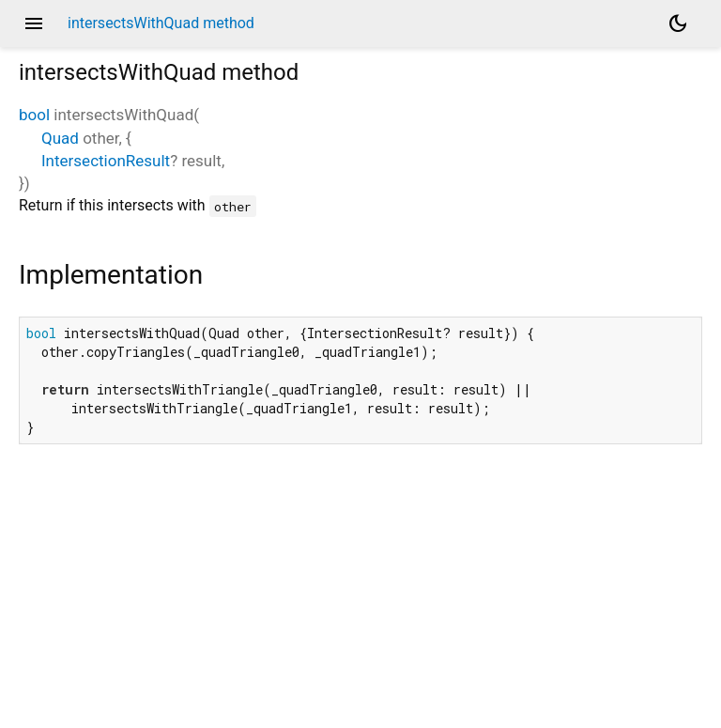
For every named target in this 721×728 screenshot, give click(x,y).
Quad (60, 138)
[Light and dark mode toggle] (678, 23)
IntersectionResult (106, 161)
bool (34, 115)
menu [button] (34, 23)
